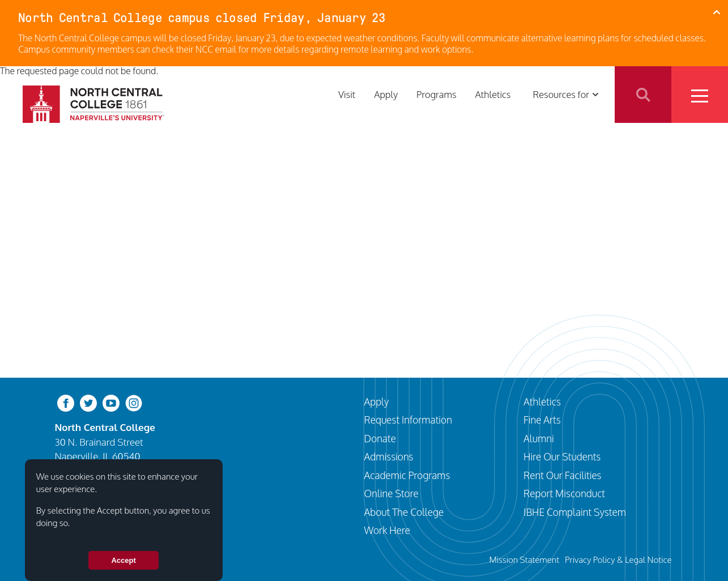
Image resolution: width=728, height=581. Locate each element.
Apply (386, 94)
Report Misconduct (564, 493)
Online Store (391, 493)
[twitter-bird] (88, 402)
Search (643, 95)
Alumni (539, 438)
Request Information (408, 420)
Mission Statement (524, 560)
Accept (123, 567)
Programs (437, 94)
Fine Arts (542, 420)
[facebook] (66, 402)
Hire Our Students (562, 456)
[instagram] (134, 402)
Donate (380, 438)
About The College (404, 512)
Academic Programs (407, 475)
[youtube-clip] (111, 402)
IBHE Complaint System (575, 512)
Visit (347, 94)
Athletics (493, 94)
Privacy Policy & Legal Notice (618, 560)
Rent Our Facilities (563, 475)
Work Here (388, 530)
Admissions (389, 456)
